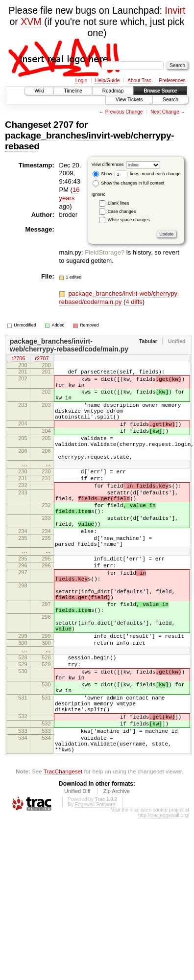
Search (170, 100)
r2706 (18, 359)
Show (102, 174)
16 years (70, 194)
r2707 (42, 359)
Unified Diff (77, 878)
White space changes (129, 220)
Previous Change (124, 112)
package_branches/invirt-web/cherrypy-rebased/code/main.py (120, 298)
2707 (63, 125)
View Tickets (129, 100)
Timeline (73, 91)
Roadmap (113, 91)
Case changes (122, 211)
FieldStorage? (105, 252)
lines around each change (147, 174)
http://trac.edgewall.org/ (164, 902)
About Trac (139, 81)
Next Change (165, 112)
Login (81, 81)
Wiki (39, 91)
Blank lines (119, 203)
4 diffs (134, 302)
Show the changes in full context (129, 183)
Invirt (175, 10)
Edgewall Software (95, 891)
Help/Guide (107, 81)
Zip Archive (117, 878)
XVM (31, 22)
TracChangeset (63, 858)
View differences (108, 164)
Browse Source (160, 91)
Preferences (172, 81)
